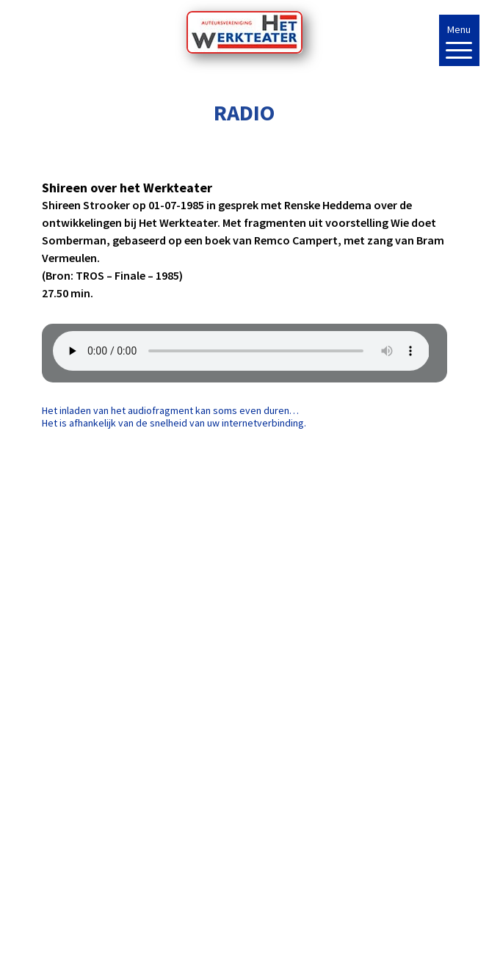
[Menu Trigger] (459, 40)
